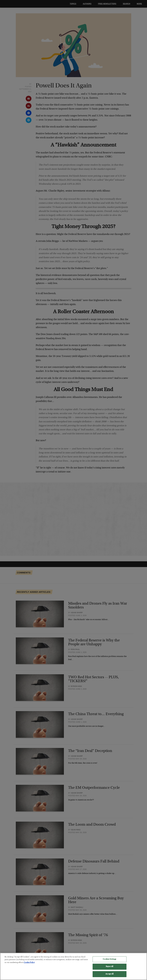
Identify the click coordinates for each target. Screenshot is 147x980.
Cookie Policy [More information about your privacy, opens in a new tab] (29, 964)
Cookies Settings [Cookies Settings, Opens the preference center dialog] (109, 961)
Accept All (109, 976)
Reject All (109, 969)
